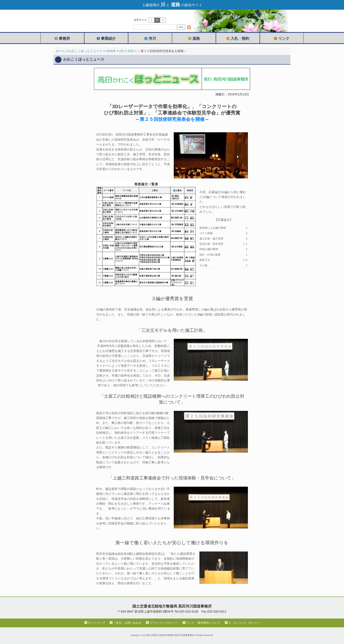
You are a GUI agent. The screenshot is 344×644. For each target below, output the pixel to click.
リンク (282, 39)
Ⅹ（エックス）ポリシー (242, 623)
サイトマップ (95, 623)
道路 (194, 39)
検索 (181, 27)
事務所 (62, 39)
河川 (150, 39)
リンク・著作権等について (202, 623)
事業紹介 (106, 39)
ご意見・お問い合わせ (126, 623)
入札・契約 (238, 39)
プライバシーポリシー (162, 623)
